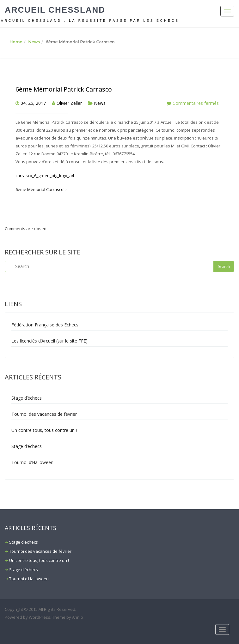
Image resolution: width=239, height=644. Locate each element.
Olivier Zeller (69, 103)
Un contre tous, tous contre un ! (44, 430)
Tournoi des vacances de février (44, 414)
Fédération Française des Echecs (45, 325)
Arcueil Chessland (55, 10)
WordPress (40, 617)
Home (16, 42)
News (34, 42)
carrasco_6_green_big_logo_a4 (45, 176)
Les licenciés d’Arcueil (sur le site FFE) (49, 341)
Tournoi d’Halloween (32, 462)
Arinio (78, 617)
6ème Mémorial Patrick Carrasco (64, 89)
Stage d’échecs (27, 398)
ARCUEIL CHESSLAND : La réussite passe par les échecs (90, 21)
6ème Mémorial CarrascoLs (42, 189)
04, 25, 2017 (33, 103)
